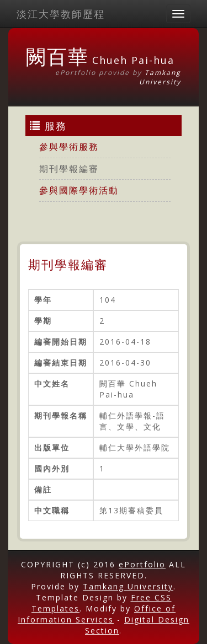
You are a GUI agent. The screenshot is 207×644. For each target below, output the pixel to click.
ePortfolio (142, 564)
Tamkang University (160, 77)
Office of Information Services (97, 614)
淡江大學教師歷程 (61, 14)
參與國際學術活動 (79, 190)
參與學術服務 (69, 147)
